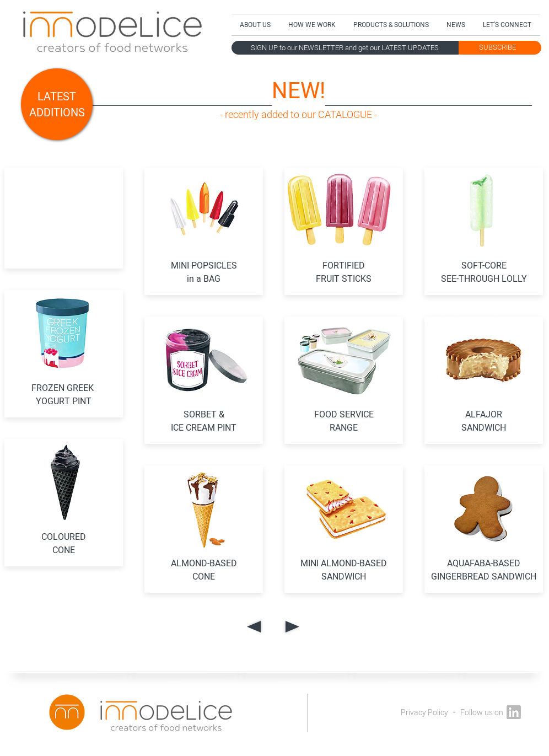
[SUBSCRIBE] (497, 48)
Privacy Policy (424, 713)
